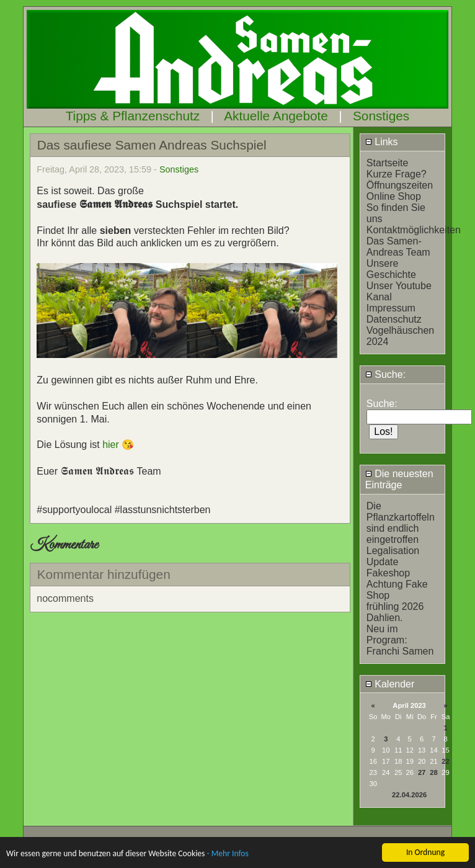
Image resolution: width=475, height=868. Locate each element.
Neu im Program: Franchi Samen (400, 640)
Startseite (388, 163)
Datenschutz (394, 319)
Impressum (391, 308)
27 (422, 772)
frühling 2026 (395, 606)
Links (382, 142)
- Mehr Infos (227, 855)
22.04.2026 (409, 795)
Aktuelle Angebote (276, 116)
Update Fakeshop (388, 567)
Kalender (390, 684)
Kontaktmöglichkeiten (414, 230)
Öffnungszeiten (400, 185)
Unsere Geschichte (391, 269)
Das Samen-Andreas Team (398, 247)
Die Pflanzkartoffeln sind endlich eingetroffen (401, 523)
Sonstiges (381, 116)
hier (112, 445)
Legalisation (393, 551)
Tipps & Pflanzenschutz (133, 116)
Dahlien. (385, 618)
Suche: (385, 374)
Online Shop (394, 196)
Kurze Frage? (397, 174)
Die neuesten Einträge (399, 479)
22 (445, 761)
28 (433, 772)
